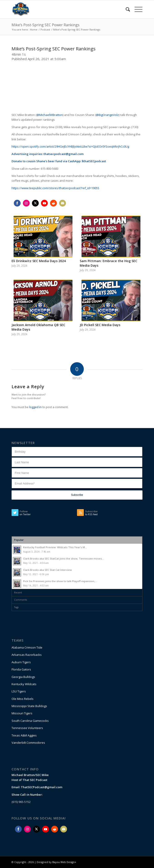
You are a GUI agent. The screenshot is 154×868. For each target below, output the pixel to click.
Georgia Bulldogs (23, 677)
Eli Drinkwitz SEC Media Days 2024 (39, 261)
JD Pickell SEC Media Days (100, 325)
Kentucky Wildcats (24, 684)
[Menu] (136, 9)
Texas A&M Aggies (24, 735)
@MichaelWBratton (50, 115)
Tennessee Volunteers (27, 728)
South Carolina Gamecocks (30, 721)
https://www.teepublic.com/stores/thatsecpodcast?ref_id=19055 (55, 188)
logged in (35, 407)
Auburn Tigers (21, 662)
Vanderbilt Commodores (28, 743)
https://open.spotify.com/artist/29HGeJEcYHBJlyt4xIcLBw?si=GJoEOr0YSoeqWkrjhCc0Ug (70, 146)
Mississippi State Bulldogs (29, 706)
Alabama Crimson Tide (27, 647)
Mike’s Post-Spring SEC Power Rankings (46, 25)
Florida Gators (21, 669)
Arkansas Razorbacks (27, 655)
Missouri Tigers (22, 713)
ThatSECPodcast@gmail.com (42, 787)
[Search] (126, 9)
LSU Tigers (19, 691)
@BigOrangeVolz (107, 115)
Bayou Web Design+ (64, 862)
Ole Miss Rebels (23, 699)
